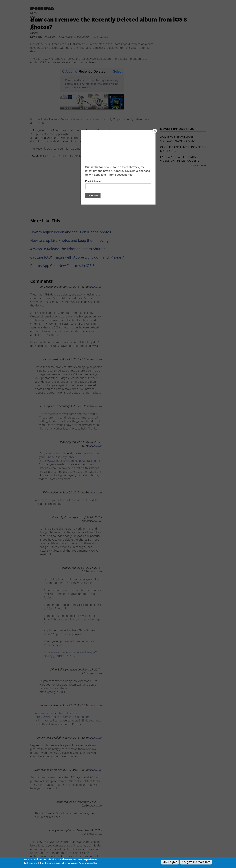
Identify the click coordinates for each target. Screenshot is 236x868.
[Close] (155, 131)
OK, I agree (170, 862)
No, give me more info (196, 862)
